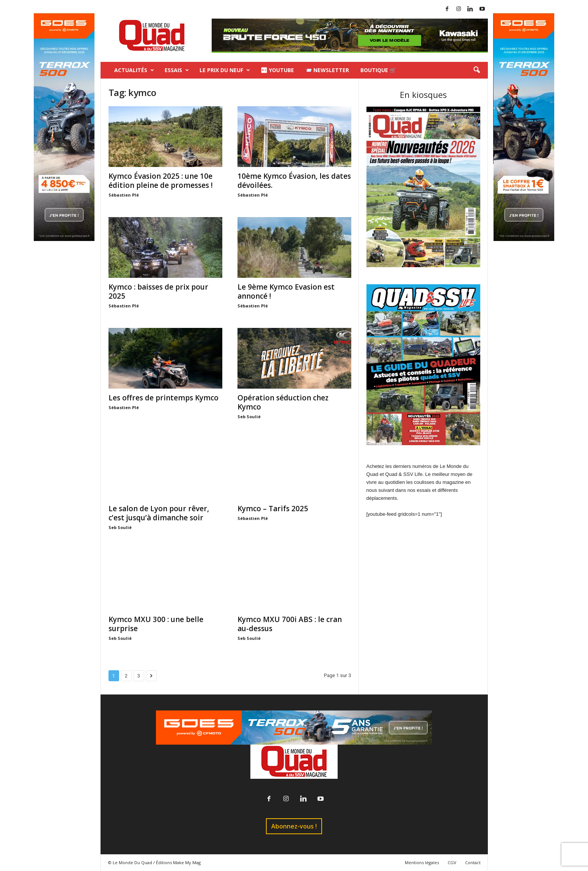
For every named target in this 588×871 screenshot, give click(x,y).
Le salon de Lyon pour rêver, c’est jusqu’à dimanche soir (159, 513)
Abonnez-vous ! (294, 826)
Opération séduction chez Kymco (283, 402)
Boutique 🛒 (378, 70)
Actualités (134, 70)
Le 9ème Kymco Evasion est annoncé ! (286, 291)
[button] (476, 70)
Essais (177, 70)
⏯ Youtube (277, 70)
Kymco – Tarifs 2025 (273, 509)
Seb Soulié (249, 417)
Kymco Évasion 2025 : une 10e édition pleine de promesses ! (161, 181)
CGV (452, 862)
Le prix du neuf (225, 70)
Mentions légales (422, 862)
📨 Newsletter (327, 70)
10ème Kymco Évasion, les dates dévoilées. (294, 181)
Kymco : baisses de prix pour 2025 (158, 291)
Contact (473, 862)
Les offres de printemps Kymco (164, 398)
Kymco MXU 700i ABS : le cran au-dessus (290, 624)
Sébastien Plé (124, 195)
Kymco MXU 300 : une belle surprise (156, 624)
